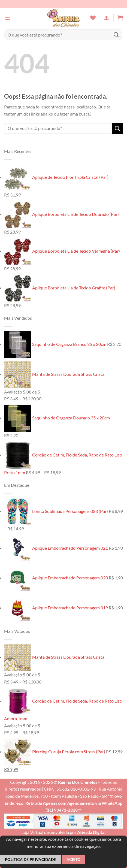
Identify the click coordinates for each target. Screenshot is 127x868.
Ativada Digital (91, 832)
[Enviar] (116, 35)
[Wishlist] (93, 18)
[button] (7, 18)
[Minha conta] (107, 18)
